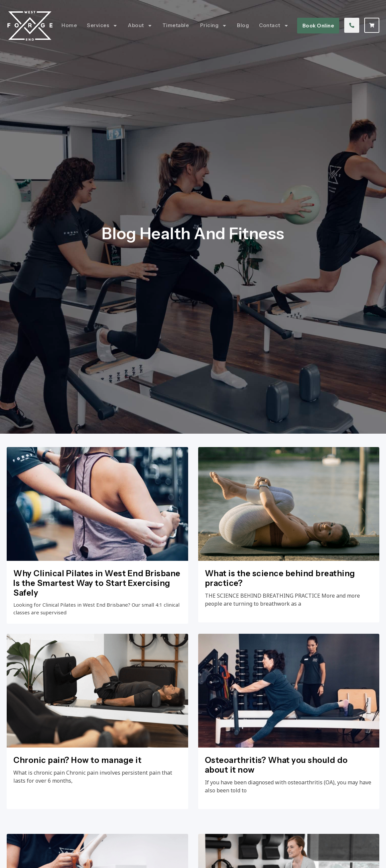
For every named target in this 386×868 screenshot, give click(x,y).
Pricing (214, 26)
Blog (243, 25)
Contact (274, 26)
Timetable (176, 25)
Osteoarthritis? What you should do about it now (276, 766)
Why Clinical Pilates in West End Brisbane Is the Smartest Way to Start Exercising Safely (97, 583)
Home (69, 25)
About (140, 26)
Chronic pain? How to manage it (77, 761)
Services (102, 26)
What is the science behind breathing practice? (280, 578)
